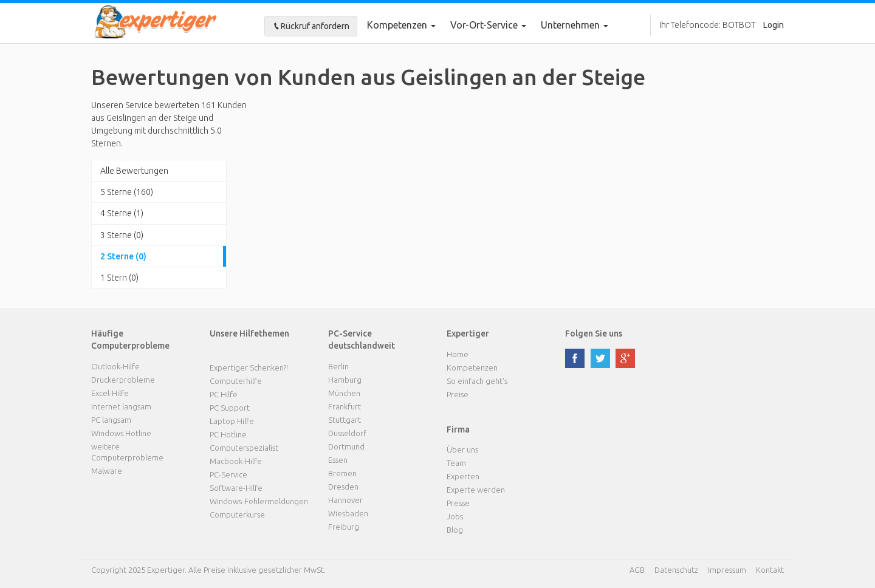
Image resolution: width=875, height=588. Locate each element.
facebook (575, 358)
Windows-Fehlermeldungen (259, 501)
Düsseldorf (347, 433)
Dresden (343, 487)
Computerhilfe (236, 381)
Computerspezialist (244, 448)
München (344, 393)
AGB (637, 570)
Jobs (455, 516)
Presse (458, 503)
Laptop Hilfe (232, 421)
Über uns (462, 450)
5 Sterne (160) (127, 192)
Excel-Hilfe (110, 393)
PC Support (230, 408)
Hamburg (345, 380)
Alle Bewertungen (134, 171)
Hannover (345, 500)
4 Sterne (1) (122, 213)
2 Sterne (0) (123, 256)
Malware (107, 471)
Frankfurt (345, 406)
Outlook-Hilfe (115, 366)
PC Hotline (228, 434)
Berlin (338, 366)
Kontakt (770, 570)
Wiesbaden (348, 513)
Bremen (342, 473)
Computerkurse (237, 514)
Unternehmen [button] (575, 25)
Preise (458, 394)
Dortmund (346, 446)
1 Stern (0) (119, 278)
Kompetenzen (401, 25)
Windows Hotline (121, 433)
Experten (463, 476)
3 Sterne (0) (122, 235)
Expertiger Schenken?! (249, 367)
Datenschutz (676, 570)
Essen (338, 460)
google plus (625, 358)
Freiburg (344, 527)
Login (774, 25)
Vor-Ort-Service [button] (488, 25)
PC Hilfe (224, 394)
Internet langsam (121, 406)
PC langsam (111, 420)
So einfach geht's (477, 381)
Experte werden (476, 490)
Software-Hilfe (236, 488)
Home (458, 354)
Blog (455, 530)
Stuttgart (345, 420)
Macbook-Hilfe (236, 461)
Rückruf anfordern (311, 26)
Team (456, 463)
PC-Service (228, 474)
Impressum (727, 570)
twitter (600, 358)
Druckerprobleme (123, 380)
